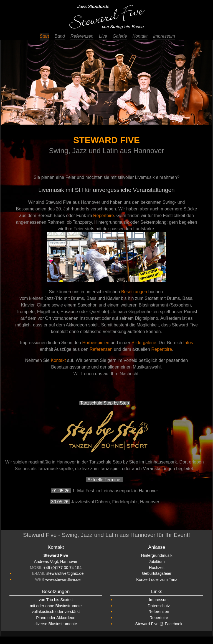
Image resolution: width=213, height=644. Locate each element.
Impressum (164, 36)
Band (60, 36)
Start (44, 36)
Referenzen (82, 36)
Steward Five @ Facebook (159, 624)
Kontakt (140, 36)
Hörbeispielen (96, 343)
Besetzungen (134, 292)
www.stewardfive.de (63, 579)
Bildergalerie (144, 343)
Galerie (120, 36)
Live (103, 36)
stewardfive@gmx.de (65, 573)
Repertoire (104, 216)
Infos (188, 343)
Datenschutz (159, 606)
